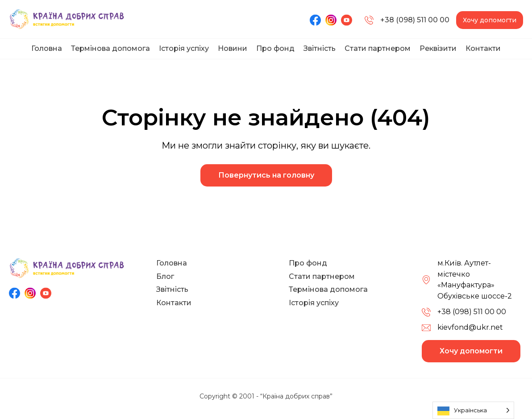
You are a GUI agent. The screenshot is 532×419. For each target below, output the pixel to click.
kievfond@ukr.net (470, 327)
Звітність (320, 48)
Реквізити (438, 48)
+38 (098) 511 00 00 (407, 20)
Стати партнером (378, 48)
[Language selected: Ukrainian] (473, 410)
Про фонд (275, 48)
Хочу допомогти (490, 20)
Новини (233, 48)
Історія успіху (184, 48)
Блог (165, 276)
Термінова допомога (110, 48)
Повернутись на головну (266, 175)
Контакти (483, 48)
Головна (47, 48)
